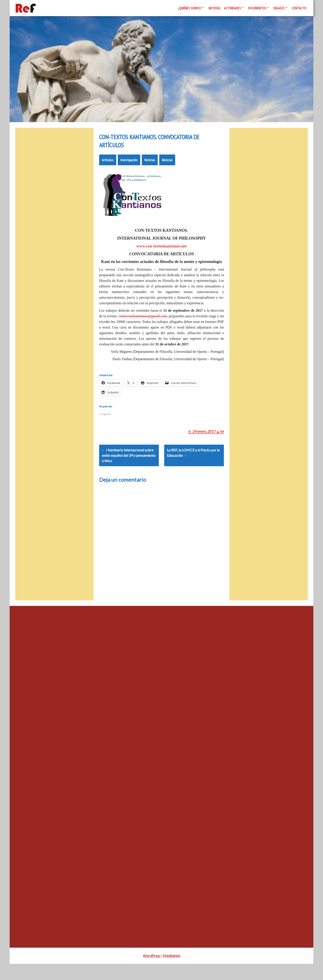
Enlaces (279, 8)
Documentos (257, 8)
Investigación (129, 165)
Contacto (299, 8)
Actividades (232, 8)
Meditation (172, 972)
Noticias (215, 8)
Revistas (167, 165)
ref (222, 442)
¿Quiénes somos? (190, 8)
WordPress (152, 972)
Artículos (108, 165)
